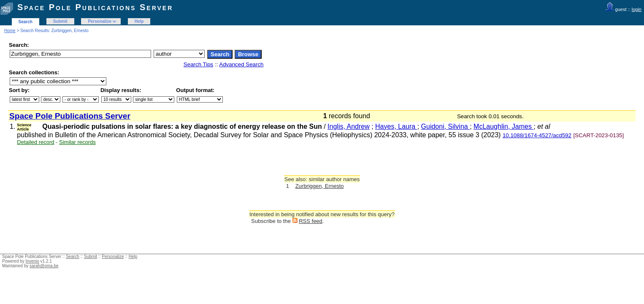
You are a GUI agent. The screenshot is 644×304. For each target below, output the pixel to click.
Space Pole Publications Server (95, 7)
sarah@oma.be (44, 266)
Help (139, 21)
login (637, 9)
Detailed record (35, 142)
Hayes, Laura (396, 126)
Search (26, 22)
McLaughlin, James (503, 126)
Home (10, 31)
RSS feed (311, 221)
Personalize (100, 21)
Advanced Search (241, 64)
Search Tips (198, 64)
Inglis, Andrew (349, 126)
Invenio (32, 261)
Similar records (77, 142)
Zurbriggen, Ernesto (320, 186)
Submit (60, 21)
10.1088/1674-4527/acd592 (537, 135)
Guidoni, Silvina (446, 126)
